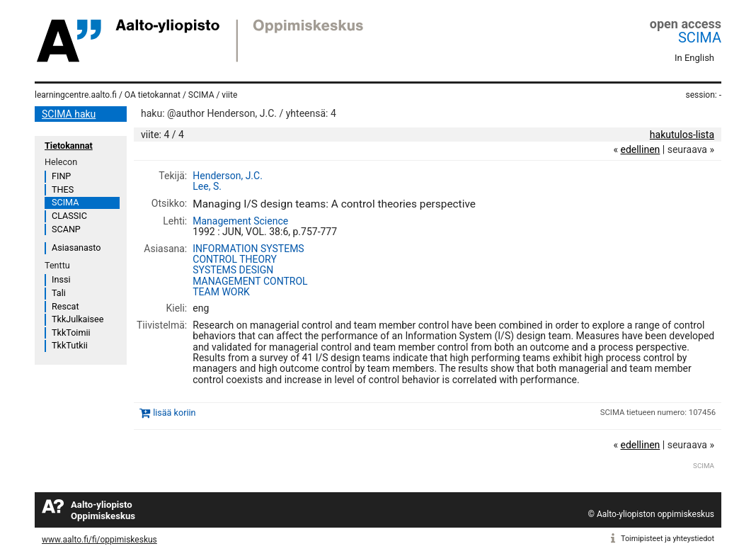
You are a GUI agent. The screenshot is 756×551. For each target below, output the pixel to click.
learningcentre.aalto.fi (76, 95)
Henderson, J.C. (228, 176)
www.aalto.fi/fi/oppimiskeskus (99, 540)
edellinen (640, 149)
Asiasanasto (76, 248)
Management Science (240, 221)
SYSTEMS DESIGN (233, 270)
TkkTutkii (70, 345)
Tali (59, 293)
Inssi (61, 279)
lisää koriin (174, 413)
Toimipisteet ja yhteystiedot (668, 539)
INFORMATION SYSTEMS (248, 249)
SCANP (66, 229)
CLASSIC (69, 216)
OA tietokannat (153, 95)
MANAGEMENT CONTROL (250, 281)
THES (63, 189)
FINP (61, 176)
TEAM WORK (221, 292)
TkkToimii (71, 333)
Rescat (65, 306)
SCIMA (700, 38)
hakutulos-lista (682, 135)
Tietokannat (69, 146)
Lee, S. (207, 186)
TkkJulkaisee (78, 319)
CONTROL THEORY (235, 259)
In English (694, 58)
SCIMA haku (69, 114)
